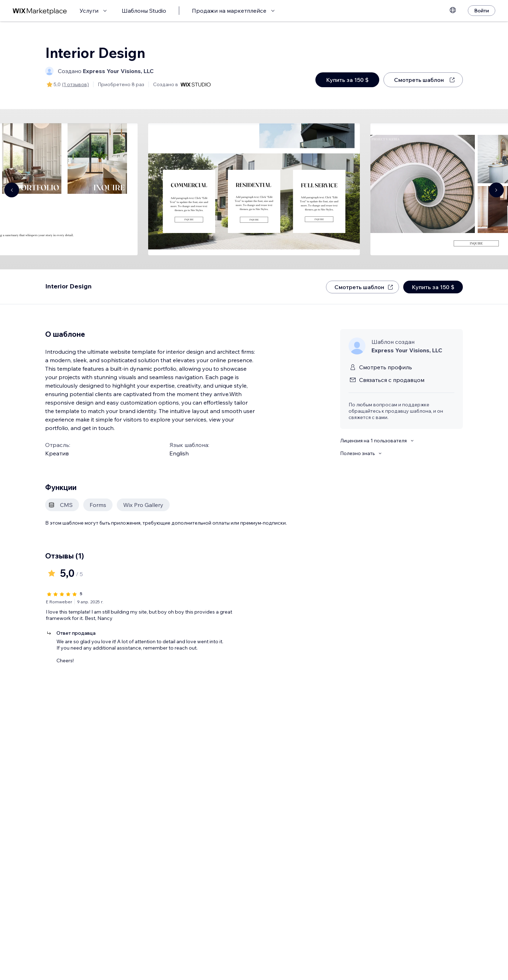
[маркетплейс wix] (40, 11)
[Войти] (482, 11)
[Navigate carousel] (12, 190)
